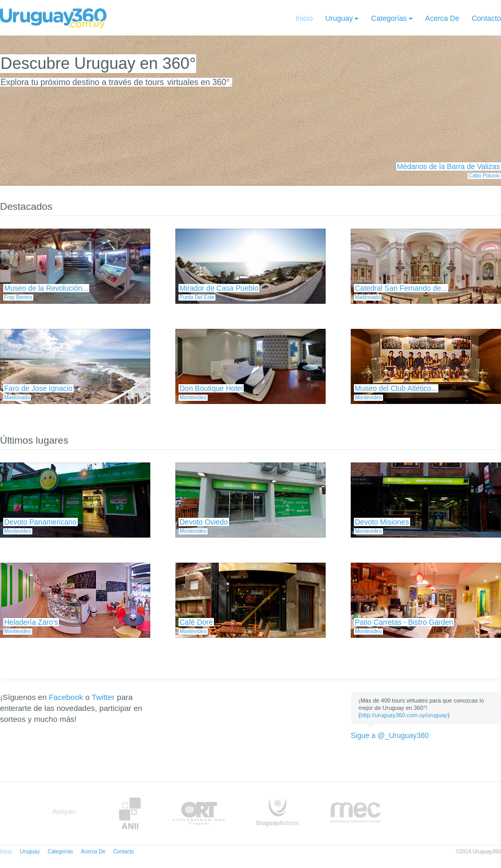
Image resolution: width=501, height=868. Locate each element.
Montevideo (193, 397)
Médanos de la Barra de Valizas (449, 167)
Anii (130, 813)
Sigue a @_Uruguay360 (390, 735)
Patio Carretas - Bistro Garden (404, 622)
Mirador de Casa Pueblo (219, 288)
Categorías (389, 18)
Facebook (66, 697)
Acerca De (442, 18)
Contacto (486, 18)
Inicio (305, 18)
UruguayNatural (278, 813)
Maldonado (368, 297)
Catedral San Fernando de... (401, 288)
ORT (199, 813)
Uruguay (339, 18)
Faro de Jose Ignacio (38, 388)
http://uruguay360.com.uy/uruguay (404, 715)
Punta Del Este (197, 297)
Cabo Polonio (484, 176)
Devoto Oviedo (204, 522)
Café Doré (196, 622)
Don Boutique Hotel (211, 388)
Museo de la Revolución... (46, 288)
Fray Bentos (18, 297)
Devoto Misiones (382, 522)
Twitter (103, 697)
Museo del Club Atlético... (396, 388)
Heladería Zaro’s (31, 622)
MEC (356, 813)
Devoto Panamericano (40, 522)
